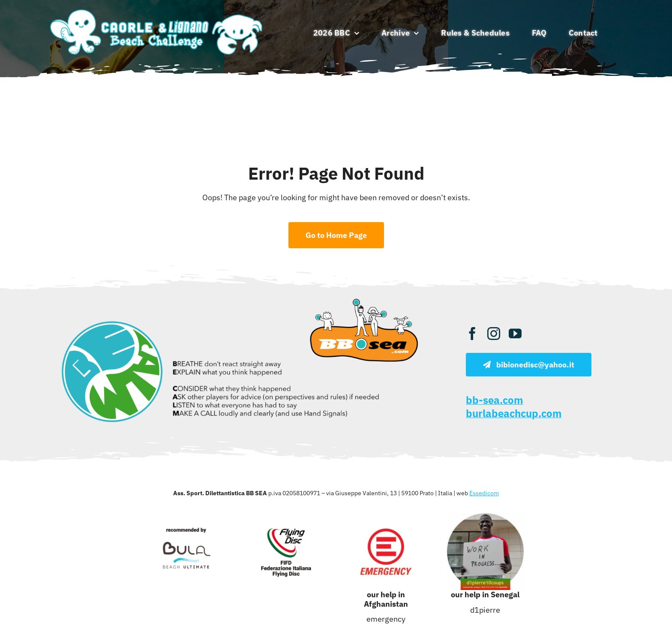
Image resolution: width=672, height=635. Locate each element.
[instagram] (494, 334)
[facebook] (472, 334)
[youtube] (515, 334)
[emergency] (386, 517)
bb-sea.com (494, 400)
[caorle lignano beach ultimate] (157, 10)
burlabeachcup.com (514, 413)
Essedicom (484, 493)
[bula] (187, 517)
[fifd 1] (286, 517)
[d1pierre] (485, 517)
